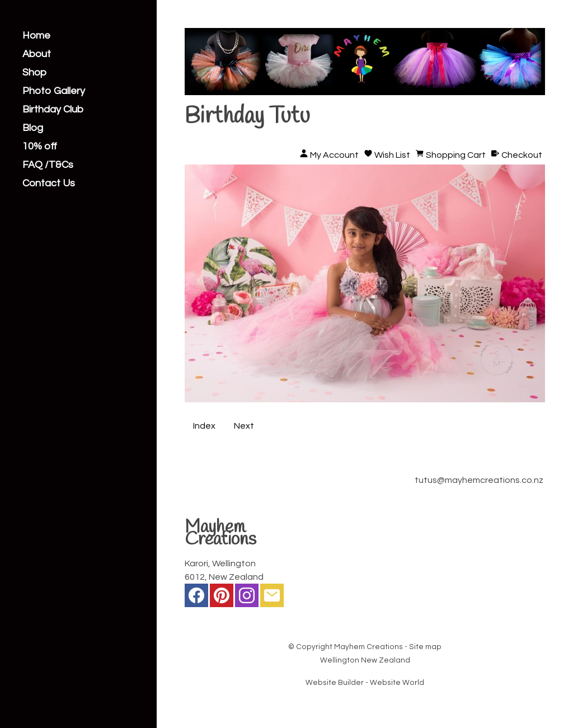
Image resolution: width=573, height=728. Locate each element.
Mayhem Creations (368, 647)
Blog (33, 128)
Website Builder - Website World (365, 683)
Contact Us (49, 184)
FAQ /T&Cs (48, 165)
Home (36, 36)
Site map (425, 647)
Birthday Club (53, 110)
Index (204, 426)
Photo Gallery (54, 91)
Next (244, 426)
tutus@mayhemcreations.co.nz (479, 480)
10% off (40, 147)
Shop (34, 73)
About (37, 54)
